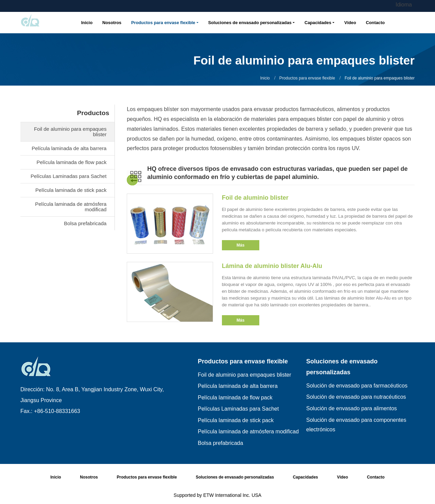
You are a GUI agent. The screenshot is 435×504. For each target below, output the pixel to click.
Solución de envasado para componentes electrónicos (356, 425)
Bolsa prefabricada (85, 223)
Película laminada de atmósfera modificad (71, 207)
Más (240, 245)
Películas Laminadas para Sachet (68, 176)
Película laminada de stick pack (71, 190)
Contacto (375, 23)
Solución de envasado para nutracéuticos (356, 397)
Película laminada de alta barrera (69, 148)
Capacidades (306, 477)
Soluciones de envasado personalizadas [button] (250, 23)
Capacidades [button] (318, 23)
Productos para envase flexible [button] (163, 23)
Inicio (87, 23)
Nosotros (112, 23)
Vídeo (350, 23)
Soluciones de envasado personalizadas (342, 367)
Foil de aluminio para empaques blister (70, 132)
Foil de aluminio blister (255, 198)
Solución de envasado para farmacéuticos (357, 386)
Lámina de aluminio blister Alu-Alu (272, 266)
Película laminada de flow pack (71, 162)
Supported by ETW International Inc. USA (217, 495)
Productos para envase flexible (307, 78)
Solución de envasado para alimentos (352, 408)
